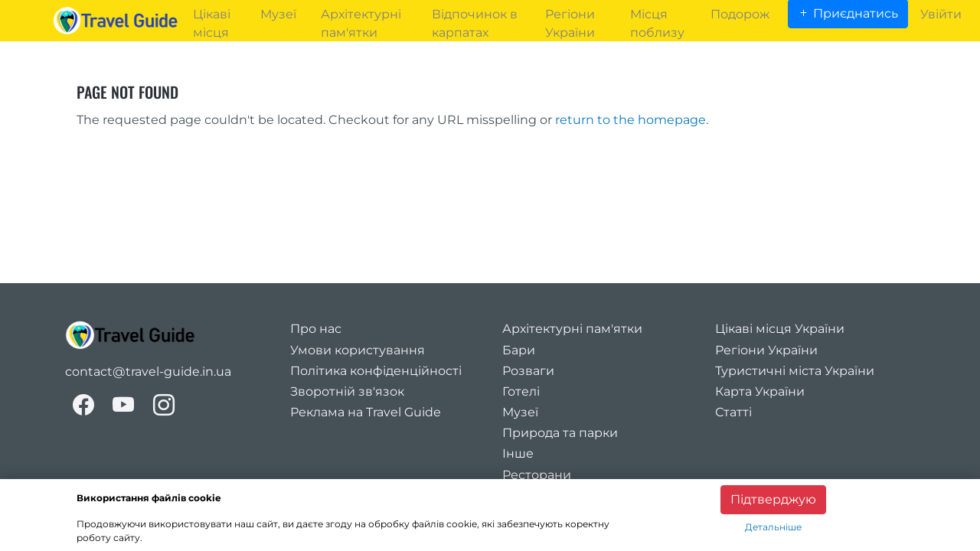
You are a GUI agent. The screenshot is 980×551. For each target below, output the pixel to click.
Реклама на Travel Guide (366, 412)
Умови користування (358, 350)
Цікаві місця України (780, 329)
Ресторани (537, 475)
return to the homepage (630, 120)
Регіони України (766, 350)
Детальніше (773, 527)
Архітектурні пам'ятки (572, 329)
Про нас (316, 329)
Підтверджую (773, 499)
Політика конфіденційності (376, 371)
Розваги (528, 371)
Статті (733, 412)
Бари (519, 350)
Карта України (760, 391)
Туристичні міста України (795, 371)
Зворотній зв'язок (347, 391)
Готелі (521, 391)
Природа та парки (560, 433)
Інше (518, 453)
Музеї (520, 412)
